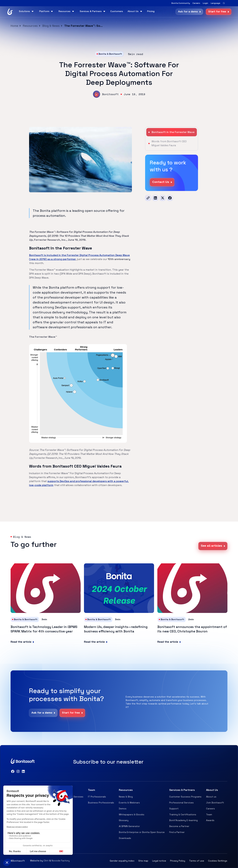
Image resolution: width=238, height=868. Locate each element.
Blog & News (51, 26)
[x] (163, 198)
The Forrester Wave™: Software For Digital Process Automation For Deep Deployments (84, 26)
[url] (148, 198)
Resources (30, 26)
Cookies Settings (218, 861)
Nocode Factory (61, 861)
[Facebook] (170, 198)
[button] (215, 3)
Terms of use (197, 861)
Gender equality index (122, 861)
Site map (143, 861)
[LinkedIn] (155, 198)
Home (14, 26)
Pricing (151, 11)
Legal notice (159, 861)
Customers (117, 11)
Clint (46, 861)
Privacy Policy (178, 861)
